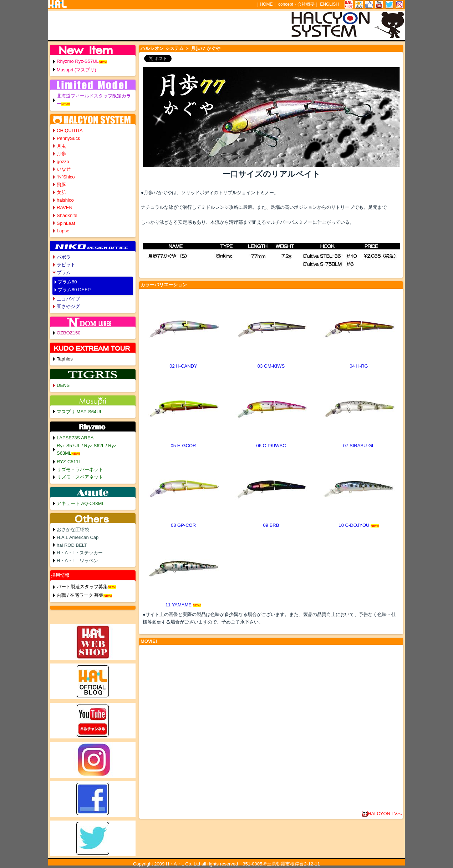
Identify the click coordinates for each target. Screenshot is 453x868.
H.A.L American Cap (78, 537)
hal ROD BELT (72, 545)
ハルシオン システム (162, 48)
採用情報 (60, 575)
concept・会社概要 (296, 4)
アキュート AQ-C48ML (81, 503)
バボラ (64, 257)
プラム (64, 272)
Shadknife (67, 215)
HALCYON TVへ (382, 814)
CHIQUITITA (70, 130)
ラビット (66, 265)
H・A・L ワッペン (77, 561)
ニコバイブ (68, 299)
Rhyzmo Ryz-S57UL (78, 61)
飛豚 (61, 185)
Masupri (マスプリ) (77, 70)
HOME (266, 4)
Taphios (65, 359)
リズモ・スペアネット (80, 477)
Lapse (63, 231)
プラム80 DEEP (74, 290)
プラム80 (67, 282)
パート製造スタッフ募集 (82, 587)
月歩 (61, 154)
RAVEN (65, 208)
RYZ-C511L (69, 462)
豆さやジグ (68, 306)
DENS (63, 385)
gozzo (63, 162)
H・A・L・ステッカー (80, 553)
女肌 (61, 192)
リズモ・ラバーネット (80, 470)
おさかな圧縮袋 (73, 529)
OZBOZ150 (68, 333)
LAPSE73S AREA (75, 438)
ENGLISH (329, 4)
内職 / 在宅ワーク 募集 (80, 595)
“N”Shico (66, 177)
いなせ (64, 169)
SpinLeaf (66, 223)
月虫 (61, 146)
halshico (65, 200)
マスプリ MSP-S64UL (80, 412)
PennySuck (68, 138)
